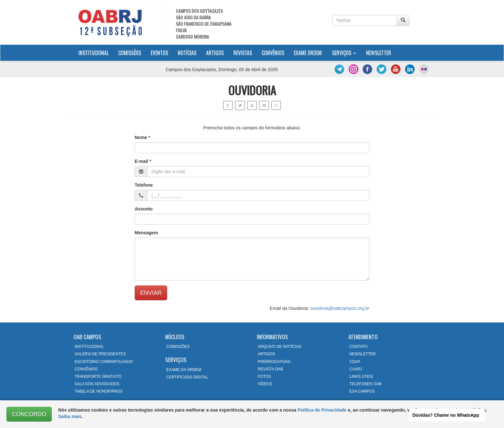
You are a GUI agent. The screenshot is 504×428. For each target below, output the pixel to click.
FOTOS (264, 377)
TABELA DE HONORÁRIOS (99, 391)
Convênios (273, 53)
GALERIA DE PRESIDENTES (100, 354)
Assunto (144, 209)
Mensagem (146, 233)
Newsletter (379, 53)
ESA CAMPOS (362, 391)
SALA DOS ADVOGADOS (97, 384)
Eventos (159, 53)
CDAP (355, 362)
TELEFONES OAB (365, 384)
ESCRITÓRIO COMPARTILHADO (104, 362)
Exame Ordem (308, 53)
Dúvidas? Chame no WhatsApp (446, 415)
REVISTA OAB (270, 369)
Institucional (96, 53)
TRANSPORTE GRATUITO (98, 377)
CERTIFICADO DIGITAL (187, 377)
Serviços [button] (344, 53)
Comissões (130, 53)
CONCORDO (29, 414)
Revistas (243, 53)
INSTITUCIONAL (89, 347)
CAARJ (356, 369)
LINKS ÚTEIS (361, 377)
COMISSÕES (178, 347)
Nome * (142, 137)
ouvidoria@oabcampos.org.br (340, 308)
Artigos (215, 53)
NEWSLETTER (363, 354)
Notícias (187, 53)
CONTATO (359, 347)
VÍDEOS (265, 384)
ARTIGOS (266, 354)
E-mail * (143, 161)
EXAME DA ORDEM (184, 370)
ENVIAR (151, 293)
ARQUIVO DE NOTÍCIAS (279, 347)
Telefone (144, 185)
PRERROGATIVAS (274, 362)
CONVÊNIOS (86, 369)
